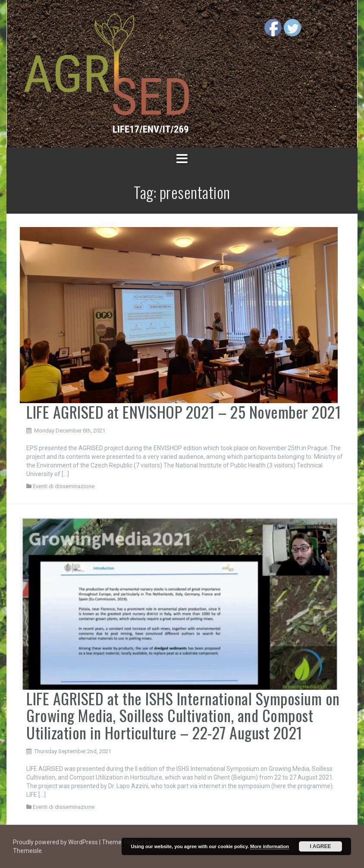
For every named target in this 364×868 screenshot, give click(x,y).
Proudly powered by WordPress (56, 842)
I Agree (321, 846)
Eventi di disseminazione (64, 486)
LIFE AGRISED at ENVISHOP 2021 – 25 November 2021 (184, 412)
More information (270, 846)
